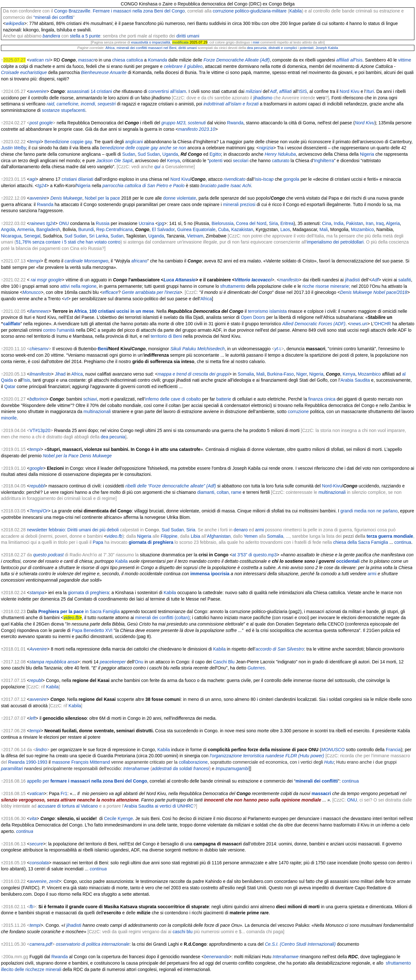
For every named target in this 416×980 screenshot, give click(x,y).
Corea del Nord (251, 223)
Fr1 (64, 793)
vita (33, 818)
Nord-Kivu (332, 486)
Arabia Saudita (355, 380)
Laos (285, 229)
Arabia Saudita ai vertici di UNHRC (159, 806)
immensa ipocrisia (210, 574)
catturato (280, 161)
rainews (37, 223)
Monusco (32, 292)
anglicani (134, 142)
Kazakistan (242, 229)
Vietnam (195, 236)
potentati (307, 48)
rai (33, 280)
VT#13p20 (40, 430)
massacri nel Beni (162, 48)
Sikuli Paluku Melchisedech (197, 349)
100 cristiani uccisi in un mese (122, 311)
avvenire (38, 91)
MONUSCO (333, 750)
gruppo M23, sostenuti (183, 123)
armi (259, 530)
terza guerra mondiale (390, 536)
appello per (87, 781)
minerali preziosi (239, 204)
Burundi (86, 229)
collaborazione (193, 762)
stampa (37, 593)
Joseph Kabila (327, 48)
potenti (216, 161)
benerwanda (216, 957)
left (33, 718)
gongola (291, 179)
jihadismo (263, 98)
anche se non (173, 148)
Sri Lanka (99, 236)
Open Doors (253, 317)
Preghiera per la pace (61, 611)
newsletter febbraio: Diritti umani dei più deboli (73, 530)
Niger (301, 374)
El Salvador (163, 229)
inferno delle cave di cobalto (173, 399)
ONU (64, 223)
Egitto (215, 154)
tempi (35, 142)
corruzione (223, 11)
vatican (37, 60)
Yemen (250, 536)
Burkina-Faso (280, 374)
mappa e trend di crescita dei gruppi (193, 374)
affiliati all (345, 60)
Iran (370, 223)
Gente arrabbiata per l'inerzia (151, 292)
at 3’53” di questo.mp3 (255, 555)
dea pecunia (257, 48)
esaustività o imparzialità (151, 42)
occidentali (348, 561)
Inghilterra (324, 161)
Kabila (296, 11)
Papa (98, 542)
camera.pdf (41, 944)
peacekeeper (113, 662)
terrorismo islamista (267, 311)
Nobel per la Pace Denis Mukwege (77, 456)
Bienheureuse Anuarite (104, 72)
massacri (321, 793)
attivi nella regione (78, 286)
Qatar (10, 386)
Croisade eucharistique (25, 72)
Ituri (370, 91)
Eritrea (287, 223)
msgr (42, 280)
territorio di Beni (166, 336)
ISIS (303, 91)
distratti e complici (283, 48)
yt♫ (278, 349)
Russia (103, 223)
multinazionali (97, 411)
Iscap (268, 179)
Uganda (170, 154)
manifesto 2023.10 (197, 129)
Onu (139, 662)
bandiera (51, 36)
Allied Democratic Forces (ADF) (314, 324)
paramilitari (12, 768)
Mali (324, 229)
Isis (359, 60)
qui (158, 167)
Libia (196, 536)
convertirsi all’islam (167, 91)
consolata (39, 863)
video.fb (115, 536)
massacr (86, 60)
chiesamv (39, 349)
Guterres (256, 668)
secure (36, 844)
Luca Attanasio (179, 280)
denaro (241, 530)
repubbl (37, 486)
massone (61, 762)
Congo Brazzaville (72, 11)
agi (33, 179)
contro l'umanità (59, 330)
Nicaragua (11, 236)
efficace (110, 292)
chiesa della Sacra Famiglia (361, 542)
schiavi (90, 399)
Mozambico (362, 229)
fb (31, 907)
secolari (241, 161)
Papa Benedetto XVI (92, 630)
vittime (404, 60)
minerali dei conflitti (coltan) (162, 618)
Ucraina (146, 223)
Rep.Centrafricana (114, 229)
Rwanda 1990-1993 (28, 762)
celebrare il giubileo (183, 66)
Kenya (173, 161)
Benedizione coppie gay (68, 142)
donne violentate (180, 198)
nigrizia (266, 148)
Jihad (60, 374)
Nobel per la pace (103, 198)
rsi (47, 60)
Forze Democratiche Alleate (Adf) (237, 60)
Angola (8, 229)
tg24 (42, 186)
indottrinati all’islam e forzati (231, 104)
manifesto (289, 280)
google (46, 123)
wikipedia (15, 23)
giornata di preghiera (151, 542)
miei (256, 42)
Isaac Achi (241, 186)
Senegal (32, 236)
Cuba (223, 229)
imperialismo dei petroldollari (335, 242)
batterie (224, 399)
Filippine (169, 536)
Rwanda (235, 123)
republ (36, 680)
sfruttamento (233, 286)
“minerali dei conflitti (53, 17)
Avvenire (38, 649)
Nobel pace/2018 (390, 292)
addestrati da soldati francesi (180, 768)
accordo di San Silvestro (280, 649)
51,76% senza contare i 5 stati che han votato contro (68, 242)
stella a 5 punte (85, 36)
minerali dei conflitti (132, 48)
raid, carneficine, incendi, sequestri (81, 104)
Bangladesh (48, 229)
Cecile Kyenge (118, 818)
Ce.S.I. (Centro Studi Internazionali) (300, 944)
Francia (393, 750)
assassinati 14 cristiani (89, 91)
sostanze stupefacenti (64, 110)
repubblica (56, 662)
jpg (161, 223)
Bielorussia (222, 223)
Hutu (329, 762)
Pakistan (354, 223)
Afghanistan (219, 536)
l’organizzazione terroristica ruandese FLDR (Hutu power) (267, 756)
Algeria (393, 223)
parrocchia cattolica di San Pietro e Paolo (144, 186)
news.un (359, 324)
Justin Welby (13, 148)
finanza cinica (322, 399)
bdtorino (38, 399)
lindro (41, 750)
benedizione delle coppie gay (129, 148)
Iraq (380, 223)
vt (66, 299)
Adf (273, 91)
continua (403, 542)
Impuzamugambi (232, 768)
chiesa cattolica (128, 60)
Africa (110, 48)
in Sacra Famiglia (102, 611)
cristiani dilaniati (77, 179)
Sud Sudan (149, 154)
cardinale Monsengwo (86, 261)
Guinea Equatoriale (196, 229)
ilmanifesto (40, 374)
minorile (9, 418)
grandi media (353, 511)
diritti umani (188, 36)
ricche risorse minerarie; (326, 286)
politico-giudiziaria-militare (261, 11)
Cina (327, 223)
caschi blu (182, 932)
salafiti (405, 280)
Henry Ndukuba (280, 154)
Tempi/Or (39, 511)
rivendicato (235, 179)
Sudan (129, 154)
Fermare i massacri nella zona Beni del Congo (139, 11)
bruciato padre (215, 186)
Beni (103, 349)
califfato (12, 324)
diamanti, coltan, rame (220, 492)
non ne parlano (383, 511)
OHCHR (383, 324)
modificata (180, 42)
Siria (273, 223)
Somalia (246, 374)
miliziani (254, 91)
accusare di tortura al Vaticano (68, 806)
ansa (72, 662)
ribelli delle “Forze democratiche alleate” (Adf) (171, 486)
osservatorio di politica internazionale (93, 944)
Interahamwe (136, 768)
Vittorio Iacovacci (253, 280)
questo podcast (48, 555)
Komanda (157, 60)
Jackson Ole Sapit (114, 161)
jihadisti (352, 280)
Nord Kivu (349, 91)
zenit (54, 881)
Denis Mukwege (66, 198)
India (338, 223)
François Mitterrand (91, 762)
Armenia (26, 229)
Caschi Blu (224, 662)
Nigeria (367, 154)
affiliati (286, 91)
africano (139, 261)
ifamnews (39, 311)
